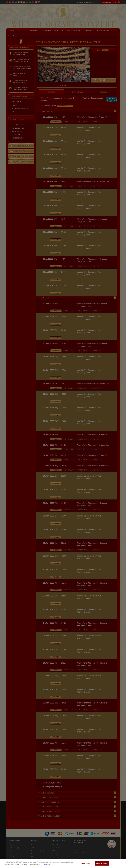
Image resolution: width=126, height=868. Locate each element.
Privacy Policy (46, 864)
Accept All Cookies (102, 863)
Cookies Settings (86, 863)
